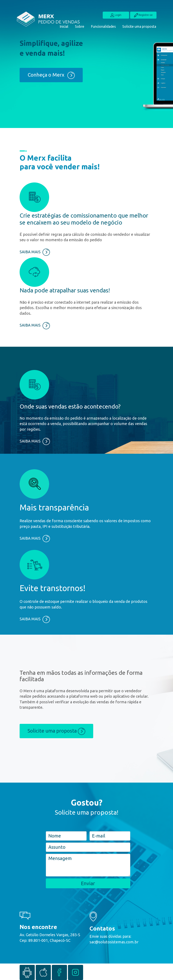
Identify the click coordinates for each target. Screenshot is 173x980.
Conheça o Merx (51, 75)
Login (116, 15)
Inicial (64, 26)
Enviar (88, 883)
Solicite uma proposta (139, 26)
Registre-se (143, 15)
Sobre (80, 26)
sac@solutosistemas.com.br (114, 942)
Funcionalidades (103, 26)
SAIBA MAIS (35, 252)
